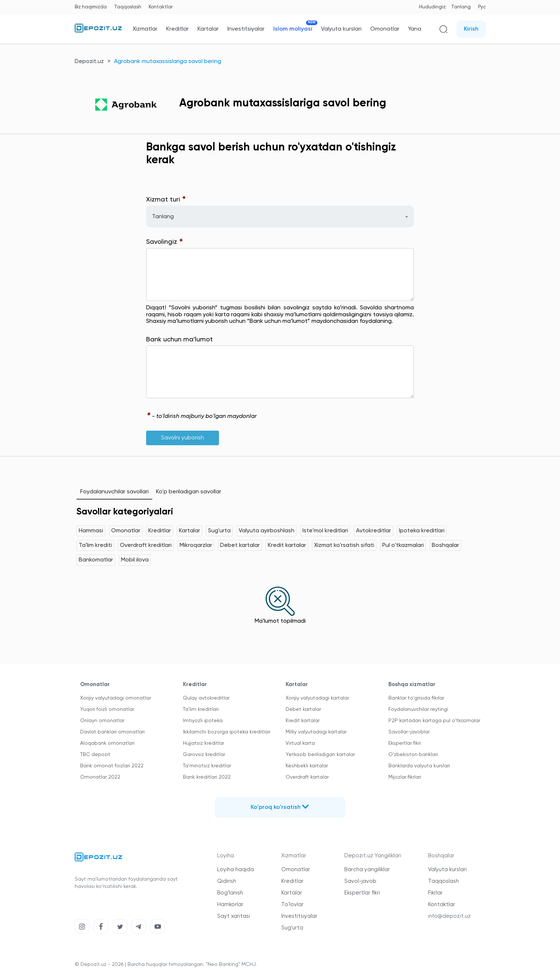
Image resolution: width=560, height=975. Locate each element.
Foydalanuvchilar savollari (114, 492)
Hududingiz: (433, 7)
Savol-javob (360, 881)
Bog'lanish (230, 893)
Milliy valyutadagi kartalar (316, 732)
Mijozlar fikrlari (405, 777)
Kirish (471, 29)
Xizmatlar (145, 29)
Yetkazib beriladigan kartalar (320, 755)
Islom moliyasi (293, 29)
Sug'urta (219, 531)
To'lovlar (292, 904)
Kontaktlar (161, 7)
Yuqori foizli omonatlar (107, 709)
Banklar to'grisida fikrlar (416, 698)
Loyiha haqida (236, 870)
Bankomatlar (96, 560)
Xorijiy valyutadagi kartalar (317, 698)
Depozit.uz (89, 62)
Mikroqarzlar (196, 545)
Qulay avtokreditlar (206, 698)
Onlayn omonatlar (102, 721)
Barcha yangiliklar (367, 870)
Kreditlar (177, 29)
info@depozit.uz (449, 916)
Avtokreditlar (373, 531)
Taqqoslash (128, 7)
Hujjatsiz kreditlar (203, 743)
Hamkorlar (230, 904)
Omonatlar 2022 (100, 777)
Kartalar (208, 29)
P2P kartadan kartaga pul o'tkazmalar (434, 721)
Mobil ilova (135, 560)
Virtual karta (300, 743)
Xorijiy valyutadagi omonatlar (115, 698)
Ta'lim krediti (95, 545)
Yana (415, 29)
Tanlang (461, 7)
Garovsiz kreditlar (204, 755)
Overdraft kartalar (307, 777)
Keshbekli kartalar (307, 766)
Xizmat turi (166, 200)
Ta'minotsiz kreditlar (207, 766)
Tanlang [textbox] (163, 217)
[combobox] (280, 216)
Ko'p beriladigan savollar (189, 492)
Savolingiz (165, 242)
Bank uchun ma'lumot (179, 340)
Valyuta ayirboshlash (267, 531)
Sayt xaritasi (234, 916)
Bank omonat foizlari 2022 (112, 766)
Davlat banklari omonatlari (112, 732)
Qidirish (227, 881)
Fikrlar (435, 893)
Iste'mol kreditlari (325, 531)
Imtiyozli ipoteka (203, 721)
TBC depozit (95, 755)
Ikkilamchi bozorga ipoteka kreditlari (227, 732)
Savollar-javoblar (409, 732)
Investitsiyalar (246, 29)
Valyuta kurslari (341, 29)
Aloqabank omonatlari (107, 743)
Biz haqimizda (91, 7)
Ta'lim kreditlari (201, 709)
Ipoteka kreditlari (422, 531)
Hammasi (91, 531)
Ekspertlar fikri (405, 743)
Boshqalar (445, 545)
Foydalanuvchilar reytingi (418, 709)
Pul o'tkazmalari (403, 545)
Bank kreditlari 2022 (207, 777)
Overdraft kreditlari (146, 545)
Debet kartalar (240, 545)
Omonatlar (385, 29)
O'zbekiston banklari (413, 755)
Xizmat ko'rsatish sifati (344, 545)
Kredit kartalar (287, 545)
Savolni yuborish (183, 438)
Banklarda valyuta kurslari (419, 766)
